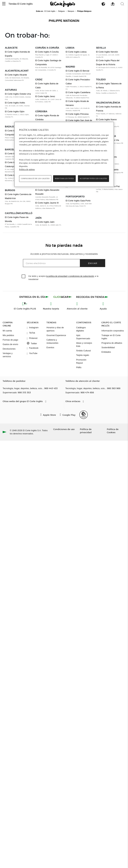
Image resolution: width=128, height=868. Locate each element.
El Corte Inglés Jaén (45, 222)
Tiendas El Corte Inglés (21, 4)
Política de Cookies (113, 431)
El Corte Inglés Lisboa (76, 52)
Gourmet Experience (56, 335)
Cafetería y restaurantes (52, 341)
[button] (4, 4)
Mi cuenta (7, 331)
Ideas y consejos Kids (84, 345)
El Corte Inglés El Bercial (78, 71)
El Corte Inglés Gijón (15, 111)
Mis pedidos (8, 335)
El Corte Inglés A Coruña (47, 52)
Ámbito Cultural (83, 351)
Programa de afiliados (112, 343)
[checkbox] (24, 277)
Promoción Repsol (81, 361)
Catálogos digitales (81, 329)
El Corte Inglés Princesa (77, 114)
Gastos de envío (10, 344)
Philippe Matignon (64, 21)
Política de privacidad (86, 431)
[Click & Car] (63, 297)
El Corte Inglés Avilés (15, 103)
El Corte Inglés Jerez (45, 96)
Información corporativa (113, 331)
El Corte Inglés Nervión (107, 52)
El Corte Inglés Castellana (78, 92)
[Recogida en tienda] (92, 297)
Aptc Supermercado (83, 337)
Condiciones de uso (64, 429)
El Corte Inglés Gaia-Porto (78, 201)
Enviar (93, 263)
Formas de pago (10, 340)
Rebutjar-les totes (64, 179)
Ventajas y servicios (8, 355)
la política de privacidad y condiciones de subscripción (70, 276)
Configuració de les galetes (35, 179)
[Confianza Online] (84, 415)
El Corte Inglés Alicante (16, 75)
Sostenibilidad (108, 347)
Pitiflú (79, 367)
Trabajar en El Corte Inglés (111, 337)
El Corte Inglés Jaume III (47, 203)
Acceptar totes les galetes (93, 179)
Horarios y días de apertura (55, 329)
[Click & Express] (34, 297)
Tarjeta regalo (83, 355)
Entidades (106, 352)
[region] (64, 154)
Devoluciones (9, 349)
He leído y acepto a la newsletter (63, 278)
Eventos (50, 347)
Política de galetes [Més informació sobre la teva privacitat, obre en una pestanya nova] (27, 169)
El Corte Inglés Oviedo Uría (18, 94)
